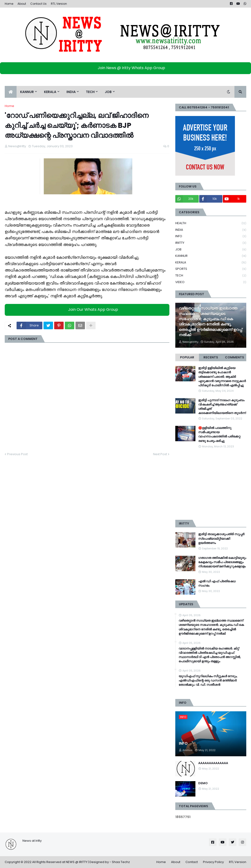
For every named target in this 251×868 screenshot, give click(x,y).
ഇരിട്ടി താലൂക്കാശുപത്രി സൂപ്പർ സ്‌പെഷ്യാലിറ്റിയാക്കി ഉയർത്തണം (221, 539)
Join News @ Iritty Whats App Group (127, 68)
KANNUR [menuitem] (27, 92)
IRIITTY (211, 243)
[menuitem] (11, 92)
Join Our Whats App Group (88, 310)
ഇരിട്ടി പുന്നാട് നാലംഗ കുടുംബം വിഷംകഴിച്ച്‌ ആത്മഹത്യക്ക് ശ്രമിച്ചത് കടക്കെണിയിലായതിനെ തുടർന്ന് (222, 407)
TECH (211, 276)
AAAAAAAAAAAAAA (213, 763)
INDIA (211, 230)
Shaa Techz (121, 862)
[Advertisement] (211, 484)
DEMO (203, 783)
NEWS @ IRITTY (77, 862)
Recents (211, 357)
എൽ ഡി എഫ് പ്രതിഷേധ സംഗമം (217, 583)
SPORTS (211, 269)
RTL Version (59, 4)
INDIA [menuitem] (71, 92)
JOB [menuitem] (108, 92)
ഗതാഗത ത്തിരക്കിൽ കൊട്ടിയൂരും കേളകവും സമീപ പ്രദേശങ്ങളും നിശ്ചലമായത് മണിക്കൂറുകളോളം (222, 562)
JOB (211, 250)
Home (9, 4)
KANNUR (211, 256)
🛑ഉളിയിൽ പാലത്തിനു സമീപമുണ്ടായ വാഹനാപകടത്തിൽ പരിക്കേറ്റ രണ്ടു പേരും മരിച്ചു (219, 434)
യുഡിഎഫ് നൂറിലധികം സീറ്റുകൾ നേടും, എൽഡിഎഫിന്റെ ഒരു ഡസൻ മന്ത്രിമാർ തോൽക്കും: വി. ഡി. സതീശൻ (208, 681)
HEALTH (211, 223)
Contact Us (38, 4)
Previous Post (17, 454)
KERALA (211, 263)
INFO (211, 236)
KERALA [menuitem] (50, 92)
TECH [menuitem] (90, 92)
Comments (235, 357)
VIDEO (211, 282)
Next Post (160, 454)
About (22, 4)
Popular (187, 357)
